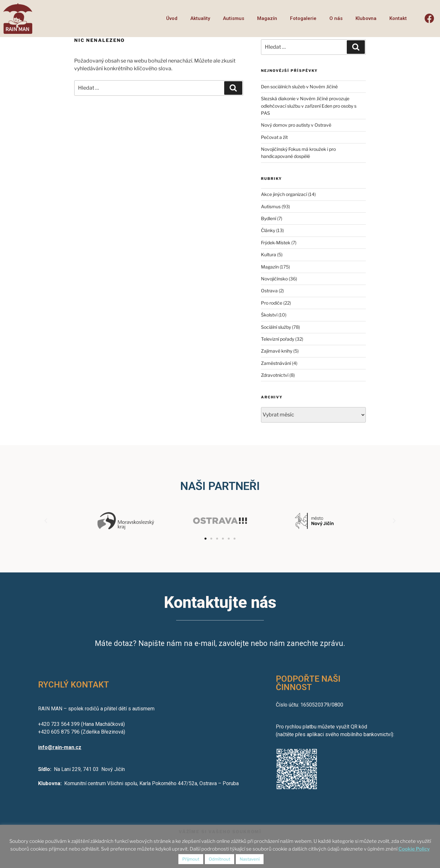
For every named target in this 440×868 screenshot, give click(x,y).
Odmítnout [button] (220, 859)
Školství (269, 315)
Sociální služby (276, 327)
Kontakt (398, 18)
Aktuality (200, 18)
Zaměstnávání (276, 363)
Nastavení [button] (250, 859)
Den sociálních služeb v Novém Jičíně (299, 87)
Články (268, 230)
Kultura (269, 254)
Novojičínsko (274, 279)
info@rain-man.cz (60, 747)
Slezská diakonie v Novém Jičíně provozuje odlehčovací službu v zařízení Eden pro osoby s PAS (309, 106)
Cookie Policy (414, 849)
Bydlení (269, 218)
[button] (205, 539)
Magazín (267, 18)
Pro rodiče (272, 303)
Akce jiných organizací (284, 194)
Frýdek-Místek (276, 243)
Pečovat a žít (274, 137)
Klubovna (366, 18)
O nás (336, 18)
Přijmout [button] (191, 859)
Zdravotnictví (275, 375)
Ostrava (269, 291)
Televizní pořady (278, 339)
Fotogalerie (303, 18)
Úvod (172, 18)
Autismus (234, 18)
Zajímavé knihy (277, 351)
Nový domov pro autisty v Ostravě (296, 125)
